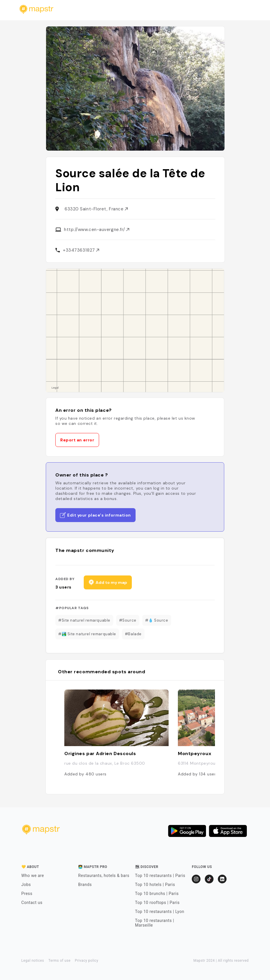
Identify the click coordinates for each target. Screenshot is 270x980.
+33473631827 (81, 250)
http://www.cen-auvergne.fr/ (97, 230)
